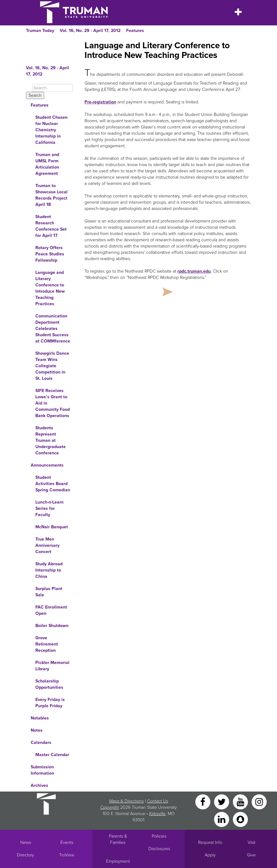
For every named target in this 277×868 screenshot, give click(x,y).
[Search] (53, 88)
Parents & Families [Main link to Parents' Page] (118, 839)
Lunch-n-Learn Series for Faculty (49, 508)
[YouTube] (241, 801)
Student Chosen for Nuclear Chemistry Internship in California (51, 130)
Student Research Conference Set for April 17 (51, 226)
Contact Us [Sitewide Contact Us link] (158, 801)
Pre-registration (100, 102)
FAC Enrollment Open (51, 610)
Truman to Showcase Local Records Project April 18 (51, 195)
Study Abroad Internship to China (49, 570)
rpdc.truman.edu (194, 271)
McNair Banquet (52, 527)
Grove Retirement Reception (47, 644)
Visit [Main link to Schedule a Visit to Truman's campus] (251, 842)
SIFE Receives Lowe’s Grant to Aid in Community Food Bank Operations (53, 403)
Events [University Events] (67, 842)
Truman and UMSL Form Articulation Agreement (47, 164)
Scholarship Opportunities (49, 684)
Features (135, 31)
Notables (40, 718)
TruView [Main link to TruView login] (67, 855)
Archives (39, 785)
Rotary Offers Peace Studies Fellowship (50, 254)
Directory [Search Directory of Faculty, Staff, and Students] (26, 855)
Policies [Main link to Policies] (159, 836)
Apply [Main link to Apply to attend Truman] (210, 855)
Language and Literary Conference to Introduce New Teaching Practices (50, 288)
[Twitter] (222, 801)
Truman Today (40, 31)
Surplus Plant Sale (49, 592)
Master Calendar (52, 755)
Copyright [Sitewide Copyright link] (110, 807)
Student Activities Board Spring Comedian (53, 484)
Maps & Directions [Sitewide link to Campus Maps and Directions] (126, 801)
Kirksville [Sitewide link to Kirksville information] (157, 814)
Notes (37, 730)
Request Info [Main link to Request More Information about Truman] (210, 842)
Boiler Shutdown (52, 626)
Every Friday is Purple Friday (50, 703)
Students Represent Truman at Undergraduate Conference (51, 440)
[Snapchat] (240, 819)
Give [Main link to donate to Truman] (251, 855)
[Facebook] (203, 801)
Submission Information (42, 770)
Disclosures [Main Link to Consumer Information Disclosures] (159, 849)
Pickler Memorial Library (52, 666)
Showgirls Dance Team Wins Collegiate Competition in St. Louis (52, 366)
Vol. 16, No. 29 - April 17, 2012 (90, 31)
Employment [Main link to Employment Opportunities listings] (118, 861)
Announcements (47, 465)
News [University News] (26, 842)
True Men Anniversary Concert (47, 545)
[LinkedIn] (222, 819)
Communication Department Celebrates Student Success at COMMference (53, 329)
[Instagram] (259, 801)
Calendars (41, 743)
